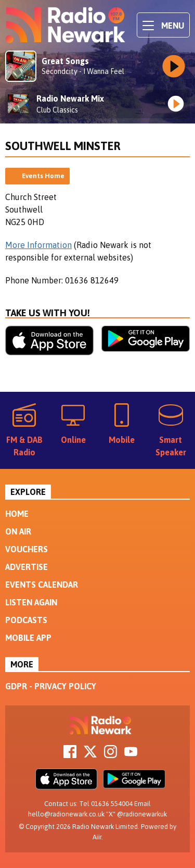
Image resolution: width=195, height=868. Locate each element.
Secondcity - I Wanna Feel (83, 71)
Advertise (27, 567)
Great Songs (65, 61)
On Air (18, 531)
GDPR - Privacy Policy (51, 686)
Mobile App (28, 638)
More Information (38, 245)
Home (17, 514)
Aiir (97, 837)
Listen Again (31, 602)
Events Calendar (42, 585)
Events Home (43, 176)
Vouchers (27, 549)
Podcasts (26, 620)
